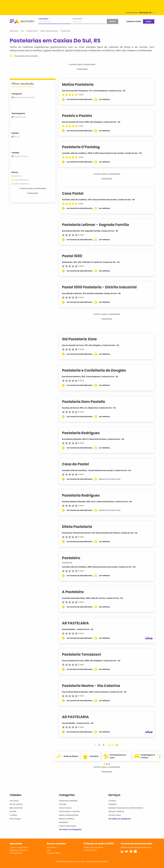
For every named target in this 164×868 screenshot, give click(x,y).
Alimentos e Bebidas (68, 801)
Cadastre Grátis (134, 21)
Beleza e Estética (67, 819)
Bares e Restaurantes (69, 815)
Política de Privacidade (93, 847)
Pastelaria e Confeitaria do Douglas (97, 370)
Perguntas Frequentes (19, 850)
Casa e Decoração (68, 826)
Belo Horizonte (16, 808)
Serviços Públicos (116, 811)
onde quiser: (78, 19)
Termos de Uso (16, 853)
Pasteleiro (74, 558)
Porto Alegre (15, 819)
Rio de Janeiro (16, 804)
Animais (63, 804)
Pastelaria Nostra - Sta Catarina (94, 686)
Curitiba (13, 815)
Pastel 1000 (75, 256)
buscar (112, 21)
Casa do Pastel (78, 464)
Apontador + (52, 847)
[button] (106, 764)
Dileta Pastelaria (80, 527)
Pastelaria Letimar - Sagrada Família (98, 225)
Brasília (13, 811)
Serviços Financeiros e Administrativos (126, 808)
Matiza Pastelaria (81, 84)
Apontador (14, 31)
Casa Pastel (76, 193)
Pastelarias (70, 563)
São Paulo (14, 801)
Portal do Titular (90, 850)
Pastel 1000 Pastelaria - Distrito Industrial (102, 287)
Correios (112, 801)
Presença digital (54, 853)
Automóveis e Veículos (69, 811)
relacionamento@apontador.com (136, 847)
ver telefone (107, 99)
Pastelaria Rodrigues (84, 433)
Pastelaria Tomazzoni (84, 654)
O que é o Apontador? (19, 847)
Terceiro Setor (115, 815)
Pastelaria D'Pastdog (84, 147)
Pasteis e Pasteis (80, 116)
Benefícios (64, 822)
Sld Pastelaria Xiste (82, 339)
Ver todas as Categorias (70, 829)
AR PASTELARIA (78, 623)
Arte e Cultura (65, 808)
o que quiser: (43, 19)
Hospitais (113, 804)
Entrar (149, 21)
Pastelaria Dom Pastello (86, 402)
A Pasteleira (76, 592)
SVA (48, 850)
